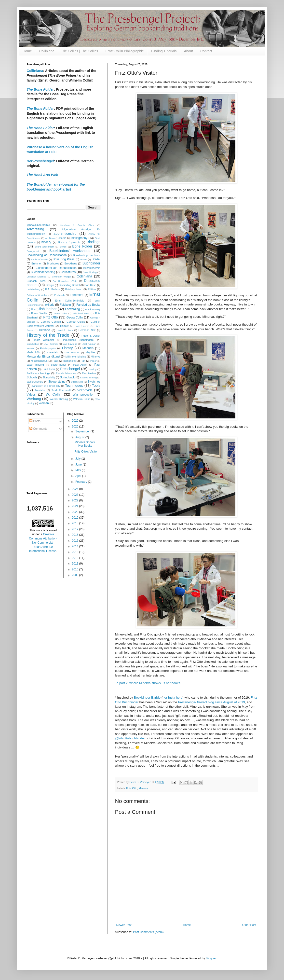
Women (44, 403)
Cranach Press (36, 281)
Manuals (88, 348)
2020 (76, 512)
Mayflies (91, 352)
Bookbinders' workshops (70, 251)
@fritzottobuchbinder (130, 738)
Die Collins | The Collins (80, 51)
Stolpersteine (57, 382)
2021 (76, 506)
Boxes (84, 259)
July (78, 459)
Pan (83, 361)
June (79, 465)
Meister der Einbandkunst (43, 357)
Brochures (53, 263)
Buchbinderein (92, 268)
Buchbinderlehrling (43, 272)
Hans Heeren (82, 326)
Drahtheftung (34, 289)
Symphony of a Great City (46, 386)
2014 (76, 546)
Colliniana (47, 51)
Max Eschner (72, 352)
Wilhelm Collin (82, 399)
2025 (76, 427)
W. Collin (53, 394)
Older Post (249, 925)
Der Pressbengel (40, 161)
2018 (76, 523)
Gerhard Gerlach (51, 322)
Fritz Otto (132, 788)
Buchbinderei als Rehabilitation (56, 268)
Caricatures (68, 272)
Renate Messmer (66, 373)
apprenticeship (65, 234)
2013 (76, 552)
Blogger (211, 958)
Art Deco (50, 238)
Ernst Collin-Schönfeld (70, 301)
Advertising (35, 229)
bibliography (79, 238)
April (79, 476)
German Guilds (76, 322)
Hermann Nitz (87, 330)
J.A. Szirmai (51, 344)
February (82, 482)
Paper (94, 361)
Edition (92, 289)
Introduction (33, 344)
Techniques (74, 386)
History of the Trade (48, 335)
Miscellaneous (39, 361)
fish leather (48, 309)
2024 (76, 489)
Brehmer (36, 263)
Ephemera (76, 295)
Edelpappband (74, 289)
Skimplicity (49, 377)
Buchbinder (91, 263)
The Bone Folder (40, 109)
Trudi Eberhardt (61, 390)
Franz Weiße (39, 313)
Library (67, 348)
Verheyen (85, 390)
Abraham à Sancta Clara (77, 225)
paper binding (35, 365)
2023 (76, 495)
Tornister (40, 390)
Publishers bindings (38, 373)
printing (92, 369)
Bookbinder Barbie (147, 697)
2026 (76, 421)
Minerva (143, 788)
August (80, 437)
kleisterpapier (48, 348)
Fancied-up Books (88, 305)
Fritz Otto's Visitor (86, 452)
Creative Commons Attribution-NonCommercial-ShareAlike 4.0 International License (43, 543)
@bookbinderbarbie (38, 225)
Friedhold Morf (81, 313)
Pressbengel (70, 369)
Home (27, 51)
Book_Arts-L (33, 251)
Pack (55, 361)
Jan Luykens (70, 344)
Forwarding (72, 309)
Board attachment (44, 247)
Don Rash (90, 285)
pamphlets (69, 361)
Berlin (63, 238)
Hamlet (64, 326)
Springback (67, 377)
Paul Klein (49, 369)
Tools (96, 386)
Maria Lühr (34, 352)
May (79, 470)
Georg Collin (75, 317)
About (188, 51)
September (83, 431)
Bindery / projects (69, 242)
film (33, 309)
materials (53, 352)
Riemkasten (89, 373)
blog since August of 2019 (211, 702)
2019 (76, 518)
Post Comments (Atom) (148, 932)
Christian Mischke (36, 277)
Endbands (60, 295)
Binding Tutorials (164, 51)
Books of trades (39, 259)
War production (83, 395)
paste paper (59, 365)
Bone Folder (82, 246)
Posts (35, 421)
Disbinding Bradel (69, 285)
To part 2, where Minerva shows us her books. (148, 683)
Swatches (94, 382)
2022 (76, 500)
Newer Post (124, 925)
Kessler (31, 348)
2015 (76, 541)
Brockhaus (71, 263)
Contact (206, 51)
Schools (32, 377)
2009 (76, 575)
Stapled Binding (88, 378)
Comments (38, 429)
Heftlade (45, 330)
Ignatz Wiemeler (43, 340)
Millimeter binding (76, 357)
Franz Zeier (60, 313)
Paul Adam (80, 365)
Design (50, 285)
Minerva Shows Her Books (85, 444)
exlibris (50, 305)
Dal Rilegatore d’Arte (65, 281)
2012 (76, 558)
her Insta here (172, 697)
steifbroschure (35, 382)
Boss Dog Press (64, 259)
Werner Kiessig (59, 399)
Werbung (34, 399)
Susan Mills (77, 382)
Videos (31, 395)
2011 (76, 564)
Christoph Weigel (61, 277)
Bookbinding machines (87, 255)
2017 (76, 529)
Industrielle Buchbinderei (79, 340)
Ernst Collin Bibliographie (124, 51)
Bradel (96, 259)
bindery (46, 242)
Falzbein (65, 305)
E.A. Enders (52, 289)
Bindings (93, 242)
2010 (76, 569)
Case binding (90, 272)
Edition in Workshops (38, 295)
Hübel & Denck (91, 336)
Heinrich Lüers (65, 330)
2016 (76, 535)
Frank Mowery (93, 309)
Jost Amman (89, 344)
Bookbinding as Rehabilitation (47, 255)
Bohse (63, 247)
